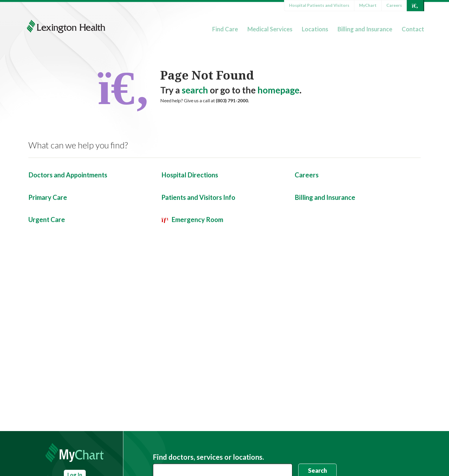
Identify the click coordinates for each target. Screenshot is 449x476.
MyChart (368, 5)
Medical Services (270, 29)
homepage (278, 90)
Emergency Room (197, 220)
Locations (315, 29)
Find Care (225, 29)
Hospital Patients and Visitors (319, 5)
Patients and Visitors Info (198, 197)
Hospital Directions (190, 175)
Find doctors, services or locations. (208, 457)
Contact (413, 29)
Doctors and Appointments (68, 175)
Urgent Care (47, 220)
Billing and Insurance (365, 29)
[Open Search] (415, 6)
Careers (394, 5)
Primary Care (48, 197)
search (195, 90)
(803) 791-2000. (232, 100)
